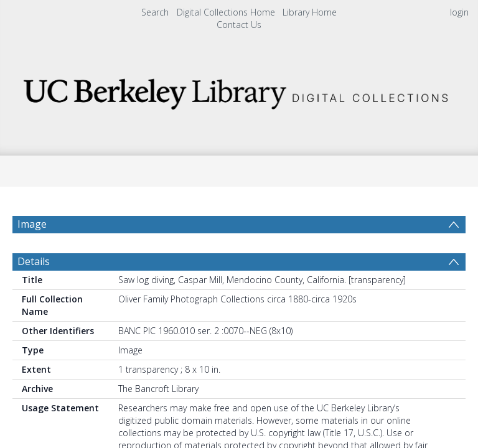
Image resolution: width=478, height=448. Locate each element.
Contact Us (239, 25)
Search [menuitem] (155, 12)
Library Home (310, 12)
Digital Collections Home (226, 12)
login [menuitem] (459, 12)
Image (32, 224)
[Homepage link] (239, 91)
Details (34, 261)
